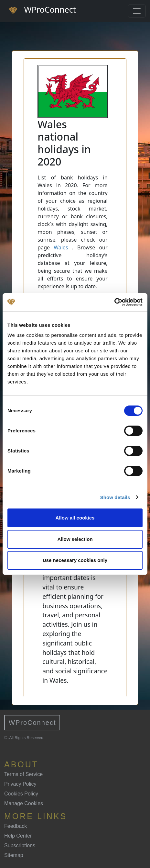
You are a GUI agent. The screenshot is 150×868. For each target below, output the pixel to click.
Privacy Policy (20, 784)
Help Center (18, 836)
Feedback (16, 826)
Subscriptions (20, 845)
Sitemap (14, 855)
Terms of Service (23, 774)
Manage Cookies (24, 803)
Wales (61, 247)
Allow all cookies (75, 518)
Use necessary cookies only (75, 560)
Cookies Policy (21, 794)
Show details (115, 497)
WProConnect (32, 723)
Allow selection (75, 539)
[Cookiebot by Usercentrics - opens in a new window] (114, 302)
